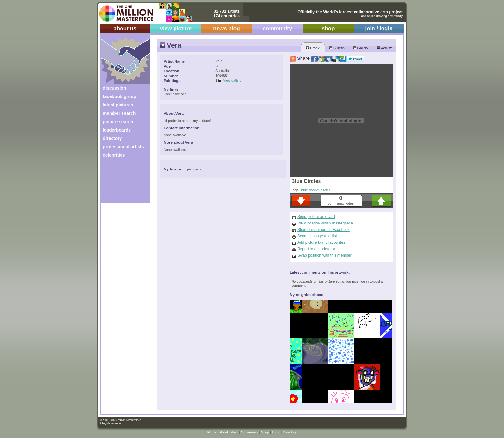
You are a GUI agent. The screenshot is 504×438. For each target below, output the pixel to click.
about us (125, 28)
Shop (265, 432)
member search (119, 113)
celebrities (114, 155)
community (278, 28)
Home (212, 432)
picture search (118, 122)
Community (250, 432)
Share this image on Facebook (324, 230)
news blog (226, 28)
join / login (379, 28)
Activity (384, 48)
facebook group (120, 96)
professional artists (123, 147)
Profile (313, 48)
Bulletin (337, 48)
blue (304, 190)
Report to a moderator (316, 249)
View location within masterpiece (325, 223)
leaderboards (117, 130)
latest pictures (118, 105)
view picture (176, 28)
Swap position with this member (324, 255)
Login (276, 432)
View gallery (232, 80)
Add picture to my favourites (321, 242)
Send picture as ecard (316, 217)
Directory (290, 432)
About (223, 432)
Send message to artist (317, 236)
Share (303, 58)
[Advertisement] (121, 182)
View (234, 432)
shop (328, 28)
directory (112, 138)
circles (326, 190)
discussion (114, 88)
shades (314, 190)
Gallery (361, 48)
